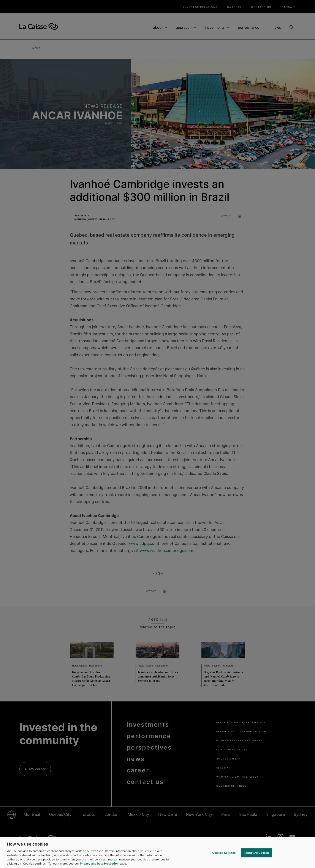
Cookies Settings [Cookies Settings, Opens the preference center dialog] (224, 853)
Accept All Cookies (256, 853)
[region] (157, 853)
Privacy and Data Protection (99, 863)
